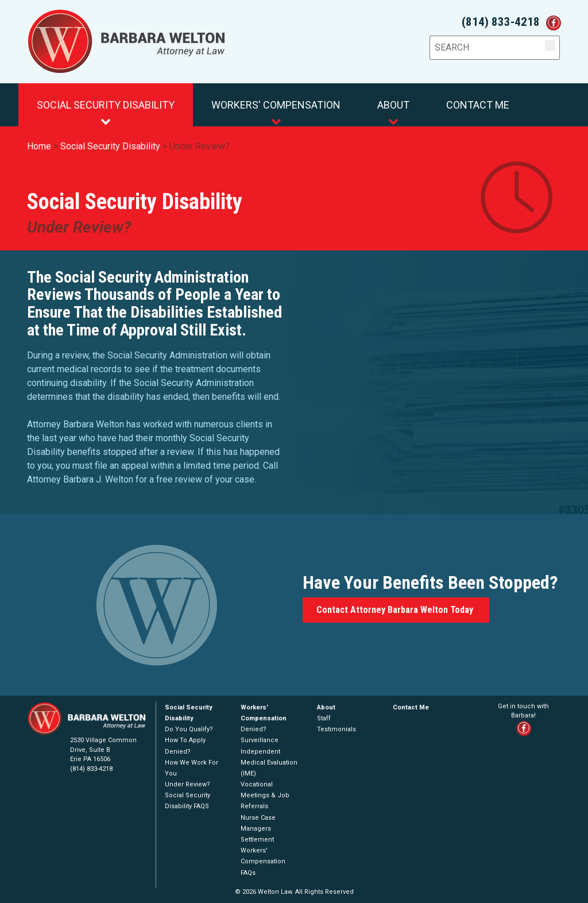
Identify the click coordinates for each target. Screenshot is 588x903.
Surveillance (260, 740)
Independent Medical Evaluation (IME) (269, 763)
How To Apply (185, 740)
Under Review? (200, 146)
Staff (324, 718)
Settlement (257, 840)
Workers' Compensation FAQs (263, 861)
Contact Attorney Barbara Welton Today (396, 610)
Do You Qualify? (189, 729)
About (393, 113)
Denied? (178, 752)
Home (39, 146)
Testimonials (336, 729)
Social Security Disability (106, 113)
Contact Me (478, 105)
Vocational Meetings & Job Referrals (265, 795)
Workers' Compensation (276, 113)
